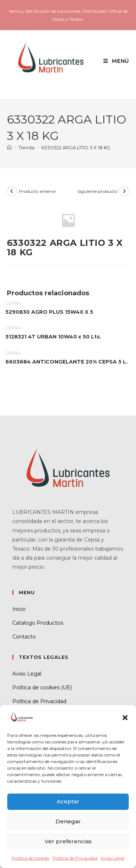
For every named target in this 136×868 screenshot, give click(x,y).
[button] (125, 718)
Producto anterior (38, 191)
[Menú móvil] (114, 61)
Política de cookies (30, 858)
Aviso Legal (113, 858)
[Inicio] (9, 147)
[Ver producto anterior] (12, 191)
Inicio (19, 609)
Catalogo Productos (38, 623)
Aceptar (68, 801)
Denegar (68, 821)
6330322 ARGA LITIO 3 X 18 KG (76, 147)
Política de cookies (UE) (42, 687)
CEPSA (13, 303)
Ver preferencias (68, 841)
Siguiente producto (97, 191)
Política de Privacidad (75, 858)
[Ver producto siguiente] (124, 191)
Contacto (24, 637)
